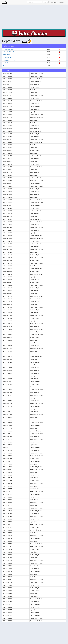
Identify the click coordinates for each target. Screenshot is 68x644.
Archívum (54, 2)
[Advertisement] (34, 17)
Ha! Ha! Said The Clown (9, 52)
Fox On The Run (7, 63)
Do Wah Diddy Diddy (8, 49)
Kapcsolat (62, 2)
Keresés (46, 2)
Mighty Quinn (6, 55)
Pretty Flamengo (7, 57)
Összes (5, 66)
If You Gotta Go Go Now (9, 60)
